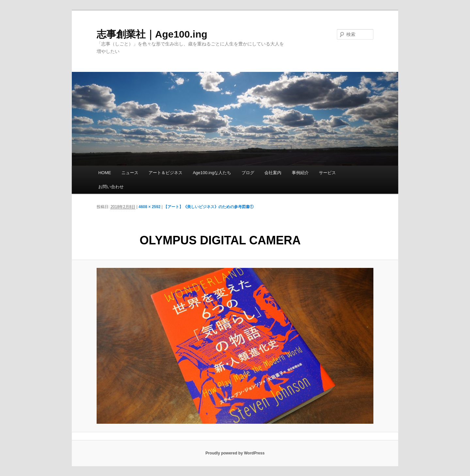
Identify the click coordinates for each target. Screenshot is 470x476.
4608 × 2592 (150, 207)
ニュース (130, 173)
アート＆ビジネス (165, 173)
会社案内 (273, 173)
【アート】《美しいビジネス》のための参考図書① (209, 207)
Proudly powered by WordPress (235, 453)
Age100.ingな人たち (212, 173)
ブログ (248, 173)
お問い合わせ (111, 187)
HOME (105, 173)
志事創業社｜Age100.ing (152, 34)
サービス (327, 173)
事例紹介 (300, 173)
